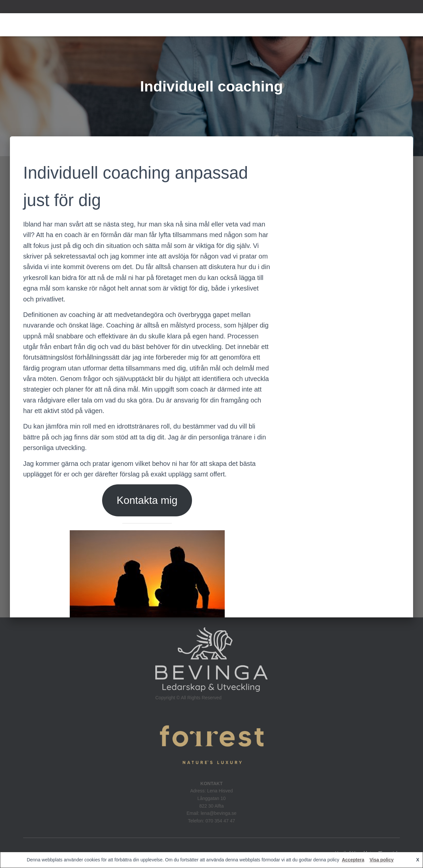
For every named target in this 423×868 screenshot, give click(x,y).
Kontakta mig (147, 500)
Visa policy (382, 860)
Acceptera (353, 860)
